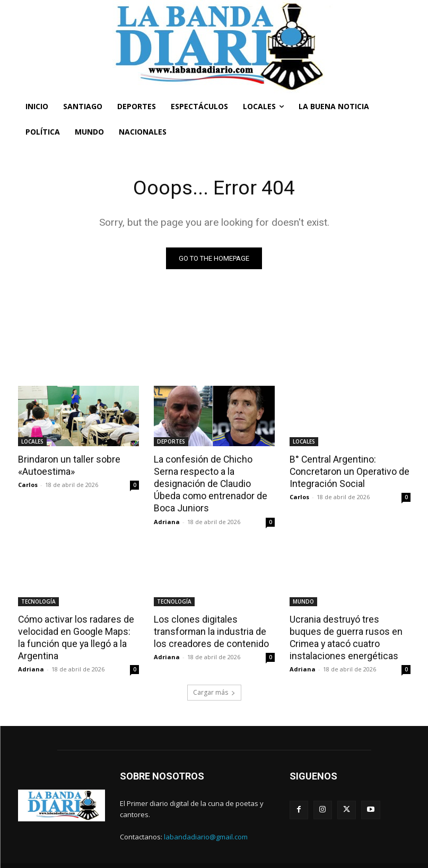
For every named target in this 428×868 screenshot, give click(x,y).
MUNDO (303, 587)
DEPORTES (171, 441)
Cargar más (214, 676)
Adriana (167, 507)
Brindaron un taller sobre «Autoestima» (67, 465)
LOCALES (32, 441)
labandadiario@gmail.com (206, 820)
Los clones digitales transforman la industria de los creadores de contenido (209, 616)
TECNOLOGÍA (38, 587)
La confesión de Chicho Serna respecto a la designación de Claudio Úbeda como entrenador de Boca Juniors (213, 476)
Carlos (28, 484)
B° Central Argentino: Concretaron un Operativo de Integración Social (347, 471)
